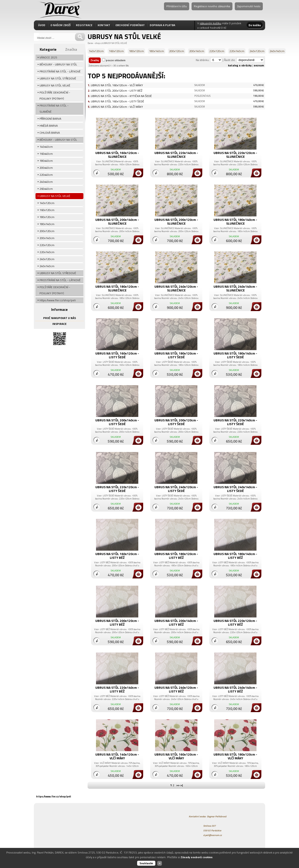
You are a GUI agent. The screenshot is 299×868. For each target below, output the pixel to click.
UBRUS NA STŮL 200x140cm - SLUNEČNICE (117, 221)
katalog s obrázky (240, 65)
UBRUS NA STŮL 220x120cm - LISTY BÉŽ (235, 622)
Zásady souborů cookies (197, 857)
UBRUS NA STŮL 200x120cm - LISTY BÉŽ (117, 91)
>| (182, 785)
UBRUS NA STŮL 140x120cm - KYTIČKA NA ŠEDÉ (121, 96)
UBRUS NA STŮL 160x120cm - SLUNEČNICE (117, 155)
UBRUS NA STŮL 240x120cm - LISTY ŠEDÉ (176, 489)
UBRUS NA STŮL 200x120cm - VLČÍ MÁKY (117, 107)
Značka (71, 49)
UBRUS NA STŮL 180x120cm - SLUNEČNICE (117, 288)
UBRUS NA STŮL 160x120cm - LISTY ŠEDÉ (117, 101)
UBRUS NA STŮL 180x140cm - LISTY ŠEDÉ (235, 355)
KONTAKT (104, 25)
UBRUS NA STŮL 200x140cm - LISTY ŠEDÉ (117, 422)
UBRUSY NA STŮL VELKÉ (115, 43)
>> (178, 785)
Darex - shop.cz (95, 43)
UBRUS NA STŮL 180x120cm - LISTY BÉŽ (176, 556)
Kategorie (48, 49)
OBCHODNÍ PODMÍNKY (130, 25)
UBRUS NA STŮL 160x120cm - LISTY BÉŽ (117, 556)
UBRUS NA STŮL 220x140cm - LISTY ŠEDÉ (235, 422)
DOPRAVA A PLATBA (162, 25)
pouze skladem (116, 60)
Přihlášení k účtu (177, 6)
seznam (259, 65)
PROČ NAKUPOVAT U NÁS (60, 318)
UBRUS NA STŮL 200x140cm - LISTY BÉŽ (176, 622)
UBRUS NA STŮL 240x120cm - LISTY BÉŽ (176, 689)
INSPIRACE (59, 324)
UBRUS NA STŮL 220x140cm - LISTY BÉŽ (117, 689)
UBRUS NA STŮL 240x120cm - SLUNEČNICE (176, 288)
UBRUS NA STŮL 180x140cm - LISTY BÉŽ (235, 556)
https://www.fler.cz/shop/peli (54, 796)
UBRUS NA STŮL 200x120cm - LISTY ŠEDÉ (176, 422)
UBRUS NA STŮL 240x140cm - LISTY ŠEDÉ (235, 489)
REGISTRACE (84, 25)
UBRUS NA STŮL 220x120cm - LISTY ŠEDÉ (117, 489)
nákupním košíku (210, 23)
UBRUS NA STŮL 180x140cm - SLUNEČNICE (235, 221)
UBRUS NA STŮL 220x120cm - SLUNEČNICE (235, 155)
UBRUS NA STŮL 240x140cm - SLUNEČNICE (235, 288)
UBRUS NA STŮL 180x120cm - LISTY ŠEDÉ (176, 355)
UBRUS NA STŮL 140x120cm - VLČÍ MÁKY (117, 756)
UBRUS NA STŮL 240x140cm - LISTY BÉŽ (235, 689)
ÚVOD (42, 25)
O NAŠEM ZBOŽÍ (61, 25)
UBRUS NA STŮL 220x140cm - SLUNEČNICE (176, 155)
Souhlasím (146, 863)
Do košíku (255, 25)
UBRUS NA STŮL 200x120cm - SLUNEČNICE (176, 221)
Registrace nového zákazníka (212, 6)
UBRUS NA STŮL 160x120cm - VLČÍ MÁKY (117, 85)
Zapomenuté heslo (249, 6)
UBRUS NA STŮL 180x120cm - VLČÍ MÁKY (235, 756)
